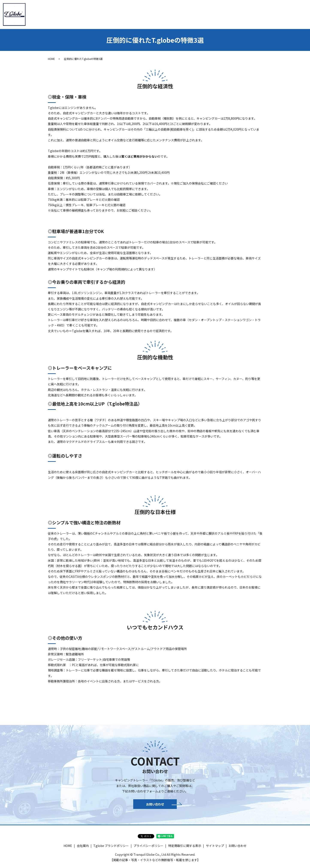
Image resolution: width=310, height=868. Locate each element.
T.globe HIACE (174, 14)
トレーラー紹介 (147, 14)
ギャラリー (271, 14)
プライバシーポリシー (148, 848)
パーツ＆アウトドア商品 (239, 14)
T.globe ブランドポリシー (111, 848)
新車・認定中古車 (204, 14)
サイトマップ (215, 848)
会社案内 (123, 14)
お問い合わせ (294, 14)
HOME (105, 14)
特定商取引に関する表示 (185, 848)
